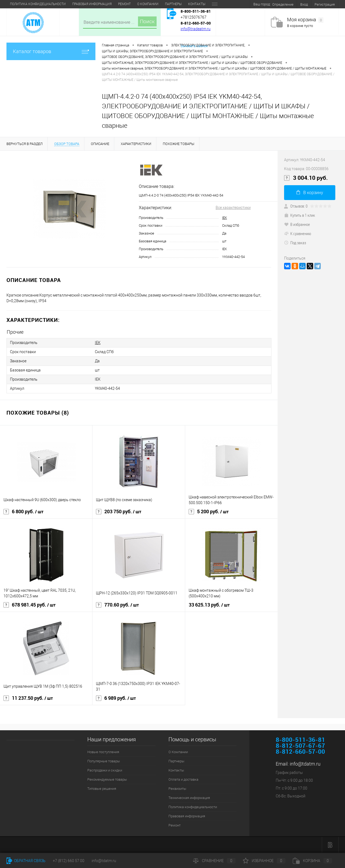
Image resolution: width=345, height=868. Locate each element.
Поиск (147, 21)
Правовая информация (187, 816)
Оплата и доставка (101, 4)
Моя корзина (305, 20)
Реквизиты (134, 4)
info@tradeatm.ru (196, 29)
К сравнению (298, 233)
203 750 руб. (119, 512)
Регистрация (325, 4)
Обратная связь (26, 861)
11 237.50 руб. (28, 698)
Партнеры (46, 4)
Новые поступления (103, 752)
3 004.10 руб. (306, 178)
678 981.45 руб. (30, 605)
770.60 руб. (117, 605)
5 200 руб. (209, 512)
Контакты (70, 4)
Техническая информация (173, 4)
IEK (225, 218)
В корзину (310, 193)
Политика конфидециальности (193, 807)
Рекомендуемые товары (107, 779)
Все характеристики (233, 208)
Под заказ (295, 243)
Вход (304, 4)
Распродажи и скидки (105, 770)
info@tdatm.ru (305, 764)
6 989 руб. (116, 698)
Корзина (312, 861)
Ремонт (175, 825)
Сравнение (214, 861)
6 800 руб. (23, 512)
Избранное (264, 861)
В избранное (297, 224)
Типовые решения (102, 789)
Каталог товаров (51, 51)
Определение (283, 4)
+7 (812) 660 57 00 (69, 861)
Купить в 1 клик (300, 215)
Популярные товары (104, 761)
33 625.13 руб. (209, 605)
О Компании (21, 4)
